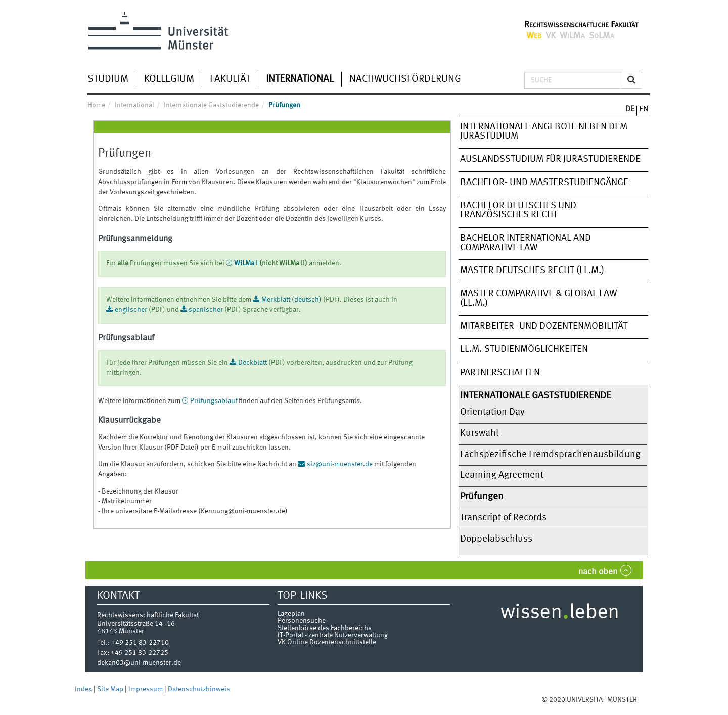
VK (551, 36)
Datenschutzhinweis (199, 689)
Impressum (146, 689)
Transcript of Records (503, 518)
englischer (131, 310)
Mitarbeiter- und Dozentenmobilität (544, 326)
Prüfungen (482, 497)
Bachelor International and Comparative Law (526, 243)
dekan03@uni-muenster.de (139, 663)
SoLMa (602, 36)
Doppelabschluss (496, 539)
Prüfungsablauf (214, 401)
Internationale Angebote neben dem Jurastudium (544, 132)
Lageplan (291, 614)
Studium (108, 79)
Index (84, 689)
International (300, 79)
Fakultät (230, 79)
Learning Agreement (502, 475)
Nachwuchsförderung (405, 79)
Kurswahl (479, 433)
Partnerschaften (500, 373)
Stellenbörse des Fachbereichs (325, 628)
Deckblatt (253, 363)
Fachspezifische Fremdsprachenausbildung (550, 455)
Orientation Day (492, 412)
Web (534, 36)
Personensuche (302, 621)
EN (644, 109)
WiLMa (572, 36)
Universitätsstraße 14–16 (136, 624)
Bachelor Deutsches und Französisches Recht (518, 211)
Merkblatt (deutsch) (291, 300)
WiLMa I (246, 263)
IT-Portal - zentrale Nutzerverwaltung (333, 635)
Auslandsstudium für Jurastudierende (550, 159)
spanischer (206, 310)
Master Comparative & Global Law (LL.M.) (539, 299)
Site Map (111, 689)
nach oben (598, 572)
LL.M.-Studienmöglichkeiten (524, 349)
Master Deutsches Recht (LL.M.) (532, 271)
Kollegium (169, 79)
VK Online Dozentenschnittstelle (327, 642)
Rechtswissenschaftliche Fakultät (581, 25)
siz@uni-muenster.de (340, 464)
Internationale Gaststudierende (536, 396)
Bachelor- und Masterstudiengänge (544, 183)
